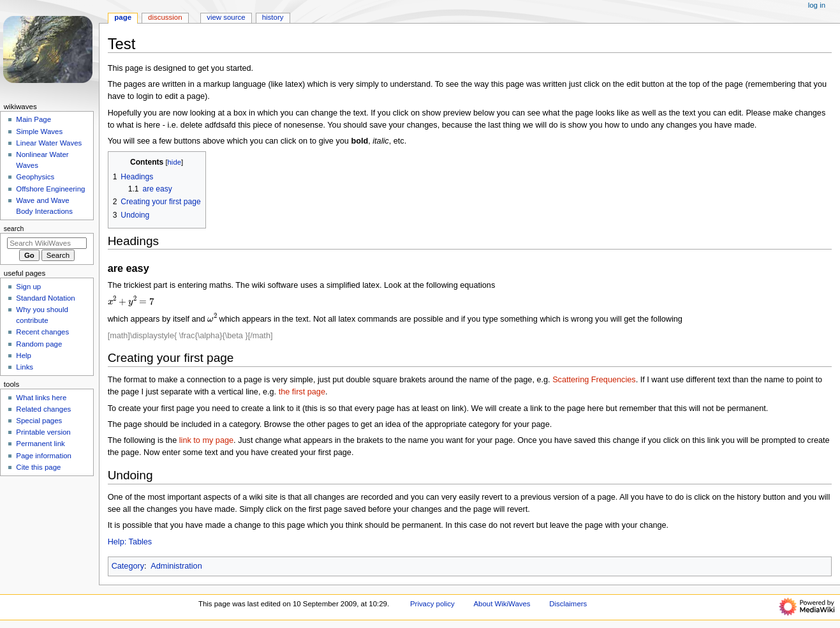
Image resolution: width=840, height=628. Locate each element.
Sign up (28, 287)
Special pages (39, 421)
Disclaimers (568, 604)
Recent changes (42, 332)
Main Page (33, 119)
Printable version (43, 432)
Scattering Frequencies (594, 380)
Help (24, 355)
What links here (41, 398)
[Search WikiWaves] (47, 243)
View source (226, 17)
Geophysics (35, 177)
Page (123, 17)
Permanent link (40, 444)
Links (25, 367)
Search (14, 228)
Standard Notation (45, 298)
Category (128, 566)
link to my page (206, 440)
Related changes (43, 409)
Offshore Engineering (50, 189)
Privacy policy (432, 604)
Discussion (165, 17)
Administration (176, 566)
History (273, 17)
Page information (44, 456)
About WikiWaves (502, 604)
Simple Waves (39, 131)
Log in (817, 5)
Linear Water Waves (49, 143)
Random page (39, 344)
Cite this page (38, 467)
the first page (302, 392)
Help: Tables (130, 542)
